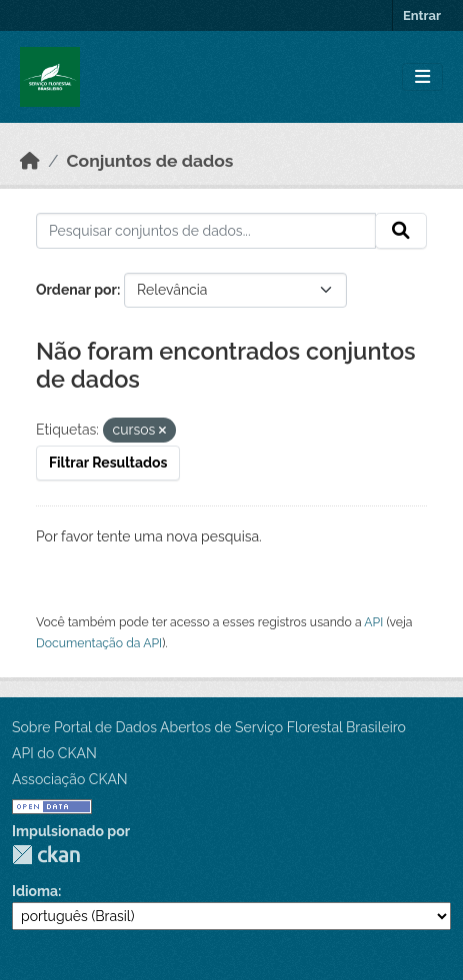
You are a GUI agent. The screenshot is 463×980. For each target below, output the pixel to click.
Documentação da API (99, 643)
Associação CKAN (70, 779)
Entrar (422, 15)
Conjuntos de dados (150, 161)
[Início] (30, 161)
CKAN (46, 855)
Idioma (35, 891)
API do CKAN (54, 753)
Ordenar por (76, 290)
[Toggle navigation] (422, 77)
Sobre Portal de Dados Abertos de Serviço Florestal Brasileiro (209, 727)
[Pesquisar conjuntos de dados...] (206, 231)
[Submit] (401, 231)
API (373, 622)
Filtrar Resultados (108, 463)
